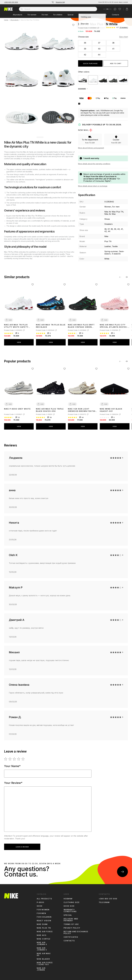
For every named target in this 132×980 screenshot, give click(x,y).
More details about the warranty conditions (94, 164)
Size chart (123, 37)
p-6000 (40, 902)
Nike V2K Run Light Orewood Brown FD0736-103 (82, 410)
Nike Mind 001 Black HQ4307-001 (111, 410)
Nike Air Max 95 (44, 954)
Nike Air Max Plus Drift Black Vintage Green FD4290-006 (81, 326)
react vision (44, 921)
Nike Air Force (45, 932)
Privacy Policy (72, 928)
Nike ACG (42, 935)
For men (45, 15)
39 (85, 49)
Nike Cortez (44, 939)
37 (99, 43)
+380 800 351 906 (11, 2)
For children (58, 15)
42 (85, 55)
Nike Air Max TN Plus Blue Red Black (51, 326)
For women (32, 15)
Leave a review (22, 847)
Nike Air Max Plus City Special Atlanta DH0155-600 (114, 326)
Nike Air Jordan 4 (42, 943)
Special (70, 15)
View (19, 342)
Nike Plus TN (44, 928)
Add (10, 320)
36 (85, 43)
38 (113, 43)
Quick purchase (90, 63)
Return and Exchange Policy (76, 933)
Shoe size (69, 906)
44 (99, 55)
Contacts (115, 15)
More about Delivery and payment (91, 148)
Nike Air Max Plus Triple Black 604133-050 (50, 410)
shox (40, 906)
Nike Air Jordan (41, 969)
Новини (68, 899)
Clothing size (72, 902)
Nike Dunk (42, 924)
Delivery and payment (98, 15)
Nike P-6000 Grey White (17, 409)
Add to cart (116, 63)
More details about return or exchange (93, 186)
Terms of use (71, 924)
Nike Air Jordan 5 (42, 949)
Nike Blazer (43, 959)
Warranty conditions (70, 911)
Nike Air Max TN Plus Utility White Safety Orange (16, 326)
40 (99, 49)
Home (6, 20)
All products (18, 15)
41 (113, 49)
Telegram (104, 902)
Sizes (81, 15)
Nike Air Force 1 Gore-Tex (45, 964)
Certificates (71, 937)
